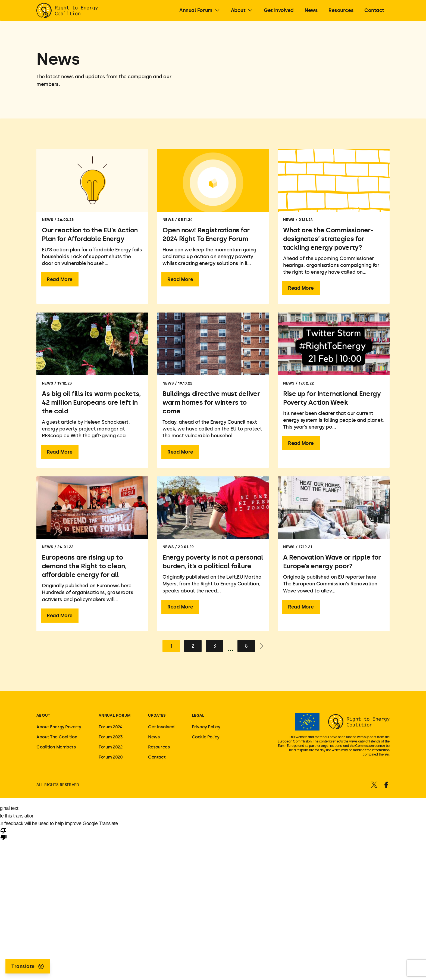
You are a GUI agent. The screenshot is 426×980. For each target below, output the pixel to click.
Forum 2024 (111, 727)
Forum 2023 (111, 737)
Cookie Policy (206, 737)
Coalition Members (56, 747)
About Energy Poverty (59, 727)
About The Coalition (57, 737)
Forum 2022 (111, 747)
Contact (157, 757)
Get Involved (161, 727)
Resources (159, 747)
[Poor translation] (4, 834)
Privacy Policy (206, 727)
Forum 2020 (111, 757)
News (154, 737)
